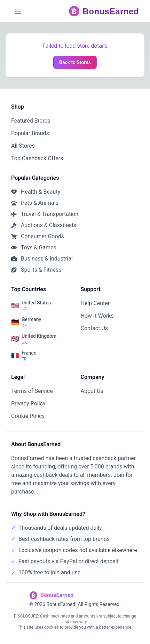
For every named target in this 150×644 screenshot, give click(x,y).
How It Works (97, 316)
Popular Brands (30, 133)
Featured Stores (31, 121)
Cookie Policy (28, 416)
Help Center (95, 303)
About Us (92, 391)
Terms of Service (32, 391)
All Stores (23, 146)
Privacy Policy (28, 404)
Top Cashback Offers (37, 158)
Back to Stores (75, 62)
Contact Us (94, 328)
